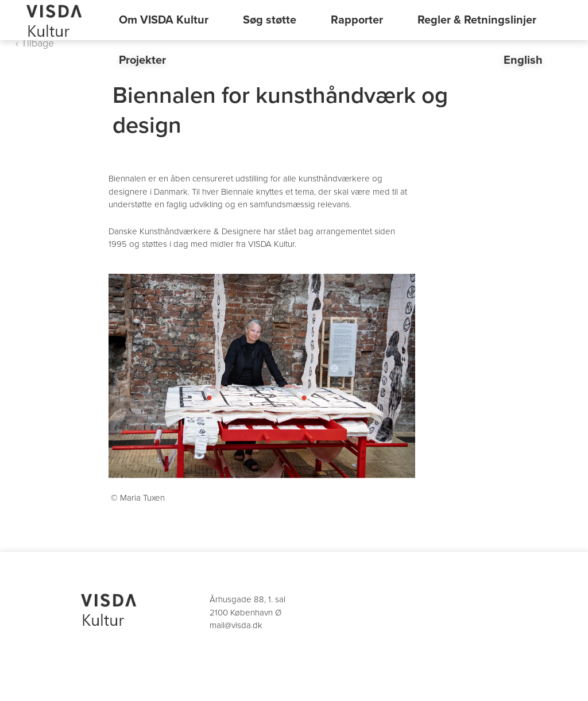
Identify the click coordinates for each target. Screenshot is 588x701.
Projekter (142, 60)
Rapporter (357, 20)
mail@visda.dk (236, 625)
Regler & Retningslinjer (477, 20)
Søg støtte (270, 20)
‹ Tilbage (35, 43)
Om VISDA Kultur (164, 20)
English (523, 60)
